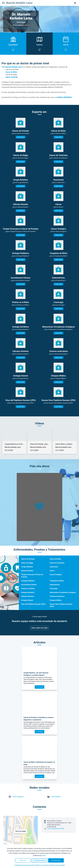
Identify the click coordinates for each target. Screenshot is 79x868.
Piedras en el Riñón (28, 589)
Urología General (27, 600)
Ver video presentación (21, 28)
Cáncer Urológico (56, 575)
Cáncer (52, 571)
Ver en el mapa (21, 831)
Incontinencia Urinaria (29, 585)
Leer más (20, 137)
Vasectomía (54, 567)
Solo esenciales (40, 860)
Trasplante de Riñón (57, 581)
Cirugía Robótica (27, 567)
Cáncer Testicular (12, 77)
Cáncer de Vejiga (27, 563)
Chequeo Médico (56, 600)
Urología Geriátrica (28, 592)
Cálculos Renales (27, 571)
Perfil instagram (18, 797)
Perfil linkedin (56, 797)
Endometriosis (55, 585)
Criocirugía (54, 589)
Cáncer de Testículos (57, 563)
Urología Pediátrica (28, 581)
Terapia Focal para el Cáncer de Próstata (32, 576)
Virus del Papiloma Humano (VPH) (33, 604)
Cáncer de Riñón (11, 72)
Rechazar (23, 860)
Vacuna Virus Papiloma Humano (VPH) (61, 605)
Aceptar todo (56, 860)
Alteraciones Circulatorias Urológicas (63, 592)
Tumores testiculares (57, 596)
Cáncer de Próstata (28, 559)
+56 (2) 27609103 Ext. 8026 (55, 829)
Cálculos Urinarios (28, 596)
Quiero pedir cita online (40, 628)
